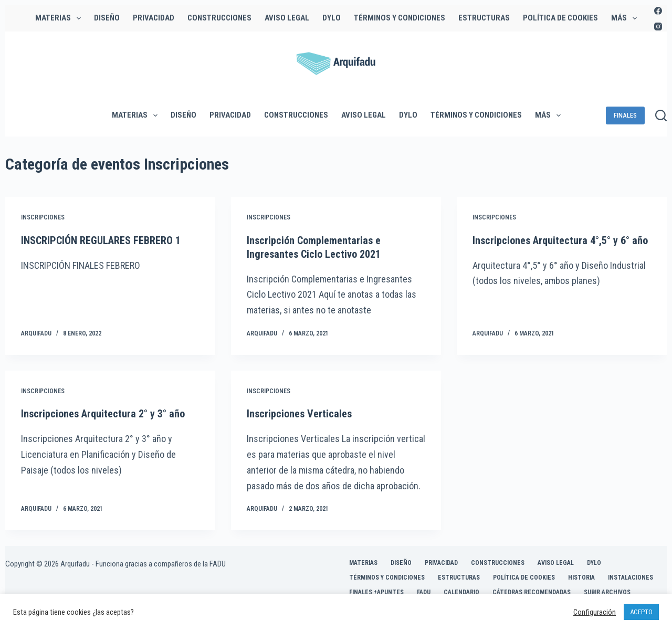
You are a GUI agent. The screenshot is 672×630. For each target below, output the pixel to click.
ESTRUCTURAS (484, 18)
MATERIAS (60, 18)
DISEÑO (107, 18)
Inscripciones (43, 217)
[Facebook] (658, 11)
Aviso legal (287, 18)
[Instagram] (658, 27)
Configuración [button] (595, 612)
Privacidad (154, 18)
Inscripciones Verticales (299, 414)
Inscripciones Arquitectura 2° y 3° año (103, 414)
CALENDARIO (461, 592)
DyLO (332, 18)
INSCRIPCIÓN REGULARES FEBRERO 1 (101, 240)
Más (626, 18)
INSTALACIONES (631, 577)
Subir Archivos (607, 592)
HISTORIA (581, 577)
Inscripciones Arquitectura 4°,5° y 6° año (560, 240)
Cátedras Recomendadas (532, 592)
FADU (424, 592)
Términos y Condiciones (400, 18)
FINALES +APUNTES (376, 592)
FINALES (625, 115)
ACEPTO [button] (641, 612)
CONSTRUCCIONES (219, 18)
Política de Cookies (560, 18)
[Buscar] (661, 115)
